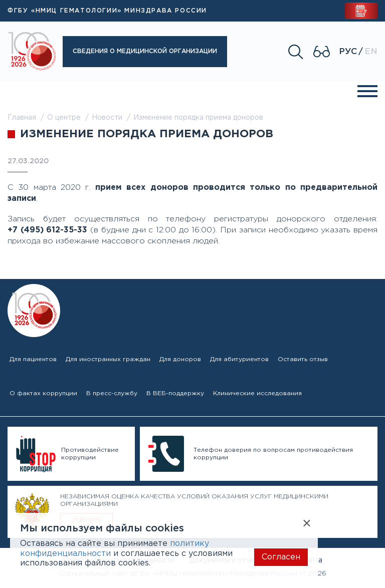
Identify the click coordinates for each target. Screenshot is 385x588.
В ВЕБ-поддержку (175, 393)
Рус (348, 52)
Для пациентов (33, 359)
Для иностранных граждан (108, 359)
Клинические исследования (257, 393)
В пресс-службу (112, 393)
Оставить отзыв (303, 359)
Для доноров (180, 359)
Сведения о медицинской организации (145, 51)
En (371, 52)
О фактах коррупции (43, 393)
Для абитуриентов (239, 359)
